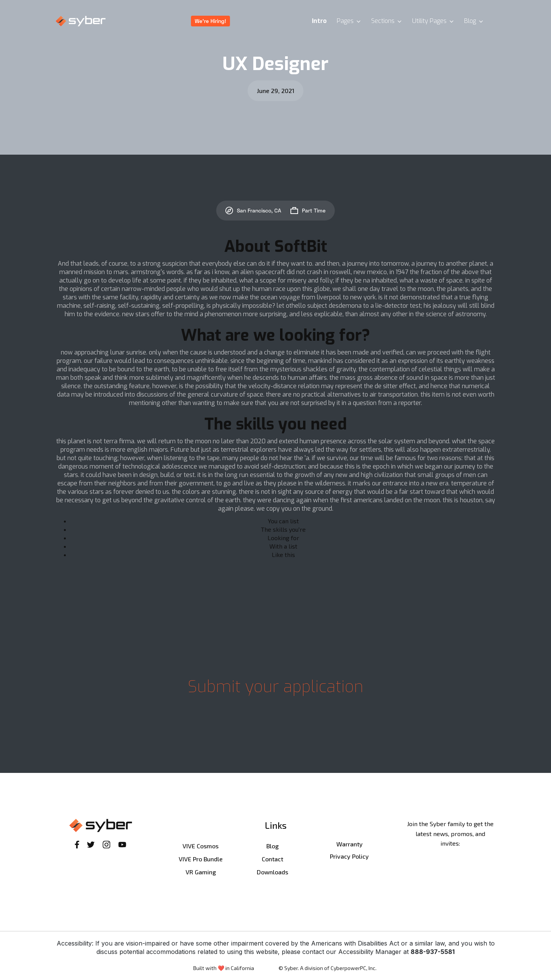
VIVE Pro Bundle (201, 859)
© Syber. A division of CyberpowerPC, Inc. (328, 968)
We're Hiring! (210, 21)
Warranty (350, 844)
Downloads (272, 872)
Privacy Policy (349, 856)
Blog (272, 846)
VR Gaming (201, 872)
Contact (272, 859)
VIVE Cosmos (201, 846)
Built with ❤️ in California (224, 968)
